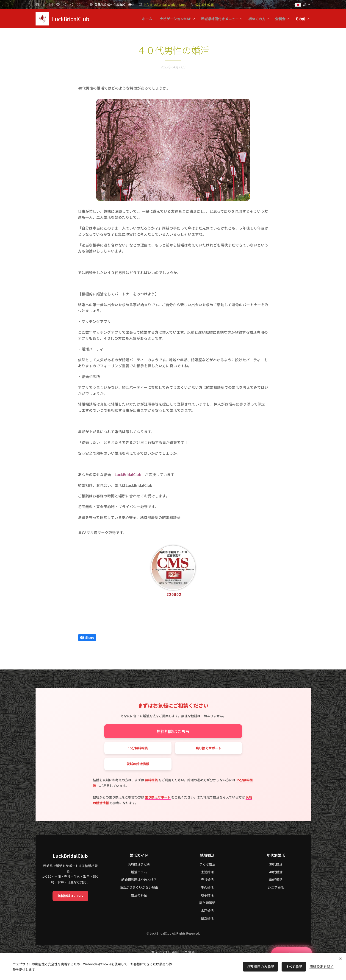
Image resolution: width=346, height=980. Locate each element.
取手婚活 (207, 895)
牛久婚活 (207, 887)
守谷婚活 (207, 879)
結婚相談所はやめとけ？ (139, 879)
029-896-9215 (205, 4)
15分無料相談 (138, 747)
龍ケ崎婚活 (207, 903)
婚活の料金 (139, 895)
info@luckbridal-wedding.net (165, 4)
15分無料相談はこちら (286, 952)
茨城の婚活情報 (138, 763)
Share (87, 638)
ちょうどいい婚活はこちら (173, 952)
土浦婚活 (207, 872)
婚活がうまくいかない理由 (139, 887)
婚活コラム (139, 872)
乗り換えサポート (208, 747)
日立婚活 (207, 918)
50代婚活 (276, 879)
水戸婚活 (207, 910)
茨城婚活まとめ (139, 864)
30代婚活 (276, 864)
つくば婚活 (207, 864)
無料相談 (151, 780)
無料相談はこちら (173, 730)
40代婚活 (276, 872)
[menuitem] (148, 19)
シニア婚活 (276, 887)
